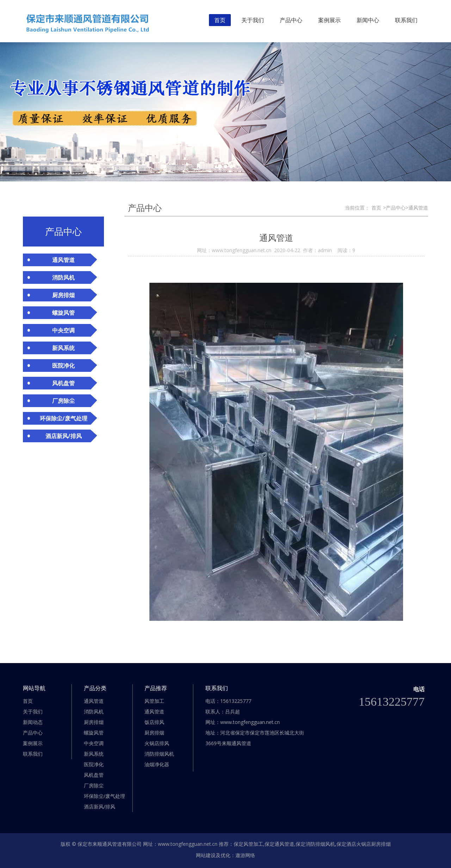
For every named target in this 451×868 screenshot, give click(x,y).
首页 (220, 20)
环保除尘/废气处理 (104, 796)
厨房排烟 (94, 722)
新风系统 (94, 754)
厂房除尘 (94, 785)
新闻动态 (33, 722)
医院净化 (94, 764)
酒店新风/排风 (100, 807)
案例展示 (329, 20)
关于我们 (253, 20)
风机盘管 (94, 775)
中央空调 (94, 743)
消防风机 (94, 711)
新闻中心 (368, 20)
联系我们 (406, 20)
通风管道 (94, 701)
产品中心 (291, 20)
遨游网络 (245, 855)
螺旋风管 (94, 733)
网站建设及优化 (213, 855)
